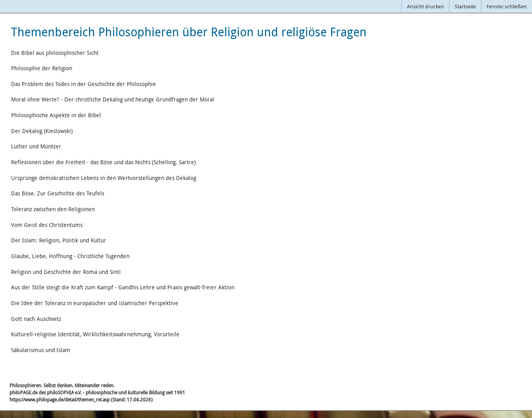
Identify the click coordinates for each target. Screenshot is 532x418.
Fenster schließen (507, 6)
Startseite (465, 6)
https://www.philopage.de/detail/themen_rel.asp (60, 399)
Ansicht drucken (425, 6)
